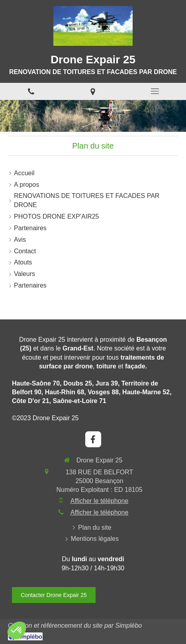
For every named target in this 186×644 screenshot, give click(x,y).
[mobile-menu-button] (155, 91)
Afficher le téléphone (100, 501)
